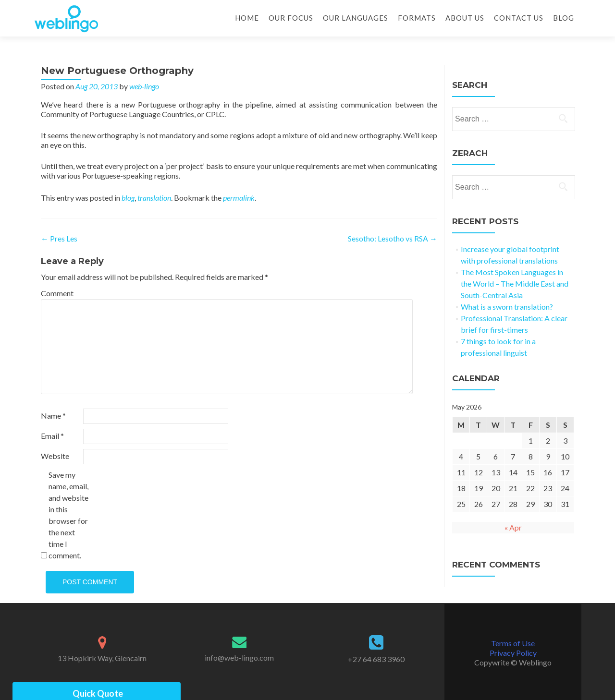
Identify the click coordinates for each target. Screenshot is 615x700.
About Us (465, 18)
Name (53, 416)
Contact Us (519, 18)
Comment (57, 293)
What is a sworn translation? (507, 307)
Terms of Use (513, 643)
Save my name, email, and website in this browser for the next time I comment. (68, 515)
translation (154, 198)
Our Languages (356, 18)
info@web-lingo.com (239, 658)
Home (247, 18)
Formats (417, 18)
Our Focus (291, 18)
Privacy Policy (513, 653)
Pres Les (59, 238)
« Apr (513, 527)
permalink (239, 198)
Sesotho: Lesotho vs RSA (393, 238)
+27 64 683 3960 (376, 659)
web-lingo (144, 86)
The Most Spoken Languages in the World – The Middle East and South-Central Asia (515, 284)
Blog (564, 18)
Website (55, 456)
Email (52, 436)
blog (128, 198)
